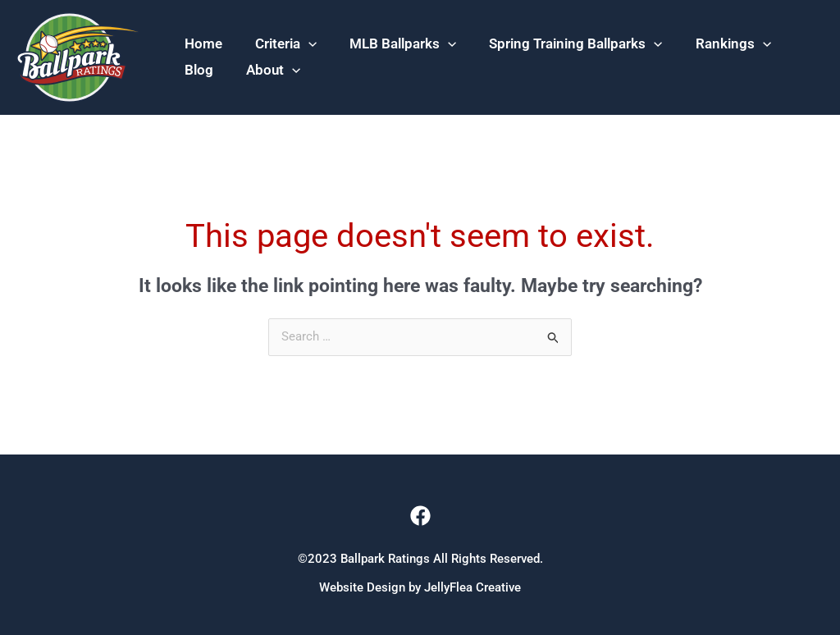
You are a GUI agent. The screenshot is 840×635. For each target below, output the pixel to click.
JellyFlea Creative (472, 587)
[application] (308, 30)
